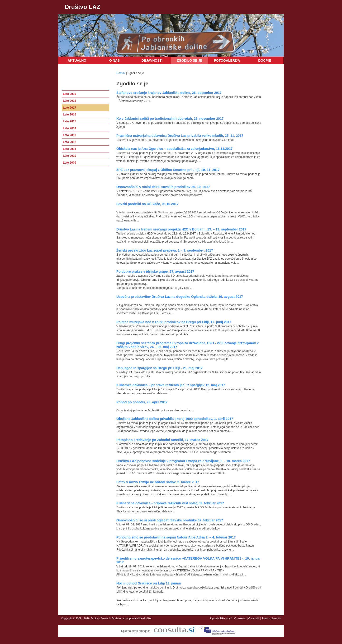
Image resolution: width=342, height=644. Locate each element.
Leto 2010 (69, 156)
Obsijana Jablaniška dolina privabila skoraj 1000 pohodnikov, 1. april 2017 (175, 419)
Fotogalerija (227, 60)
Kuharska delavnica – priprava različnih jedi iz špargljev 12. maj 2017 (171, 385)
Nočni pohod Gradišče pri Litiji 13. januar (149, 583)
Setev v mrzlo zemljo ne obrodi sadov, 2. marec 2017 (158, 482)
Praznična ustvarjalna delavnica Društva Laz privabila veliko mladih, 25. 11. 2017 (180, 136)
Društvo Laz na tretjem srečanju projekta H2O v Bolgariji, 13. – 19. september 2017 (181, 229)
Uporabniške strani (221, 618)
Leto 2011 (69, 149)
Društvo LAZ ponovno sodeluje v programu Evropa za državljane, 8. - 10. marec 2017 (183, 461)
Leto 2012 (69, 142)
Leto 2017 (69, 108)
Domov (121, 73)
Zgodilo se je (189, 60)
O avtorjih (254, 618)
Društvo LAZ (82, 7)
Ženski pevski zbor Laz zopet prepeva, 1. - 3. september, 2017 (165, 250)
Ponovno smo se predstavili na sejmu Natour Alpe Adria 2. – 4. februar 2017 (176, 537)
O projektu (240, 618)
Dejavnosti (152, 60)
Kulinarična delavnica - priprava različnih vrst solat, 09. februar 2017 (170, 503)
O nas (114, 60)
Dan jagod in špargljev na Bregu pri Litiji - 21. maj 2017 (159, 368)
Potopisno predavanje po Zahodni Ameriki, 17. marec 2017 (162, 440)
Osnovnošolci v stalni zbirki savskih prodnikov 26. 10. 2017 (163, 187)
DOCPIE (265, 60)
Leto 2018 (69, 101)
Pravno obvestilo (271, 618)
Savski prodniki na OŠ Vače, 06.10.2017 (147, 204)
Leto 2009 (69, 163)
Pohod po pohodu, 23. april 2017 (142, 402)
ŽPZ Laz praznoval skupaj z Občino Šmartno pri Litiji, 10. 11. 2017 (168, 170)
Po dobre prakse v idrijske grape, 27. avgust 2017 (155, 271)
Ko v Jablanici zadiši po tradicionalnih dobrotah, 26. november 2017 (170, 119)
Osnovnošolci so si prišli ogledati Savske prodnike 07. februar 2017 (170, 520)
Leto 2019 (69, 94)
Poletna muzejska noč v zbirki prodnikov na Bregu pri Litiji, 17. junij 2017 (174, 322)
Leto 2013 (69, 135)
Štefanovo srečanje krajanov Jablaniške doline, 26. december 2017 (169, 93)
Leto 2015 (69, 121)
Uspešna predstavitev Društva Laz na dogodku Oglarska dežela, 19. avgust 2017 (180, 297)
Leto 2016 (69, 115)
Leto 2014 (69, 128)
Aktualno (77, 60)
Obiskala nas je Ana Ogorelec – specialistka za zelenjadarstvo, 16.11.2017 (174, 149)
